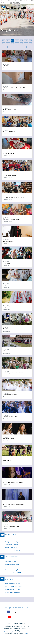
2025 (8, 41)
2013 (31, 44)
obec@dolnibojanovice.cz (12, 625)
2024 (12, 41)
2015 (22, 44)
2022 (22, 41)
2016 (17, 44)
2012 (6, 47)
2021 (26, 41)
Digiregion (26, 634)
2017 (12, 44)
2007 (28, 47)
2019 (3, 44)
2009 (19, 47)
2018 (8, 44)
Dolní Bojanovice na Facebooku (17, 612)
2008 (24, 47)
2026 (3, 41)
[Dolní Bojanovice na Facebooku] (2, 2)
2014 (26, 44)
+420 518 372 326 (25, 625)
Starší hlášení (17, 573)
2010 (15, 47)
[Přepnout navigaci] (31, 8)
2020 (31, 41)
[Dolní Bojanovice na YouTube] (3, 2)
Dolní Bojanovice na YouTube (17, 617)
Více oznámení (17, 595)
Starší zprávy (17, 550)
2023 (17, 41)
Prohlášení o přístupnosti (11, 632)
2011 (10, 47)
